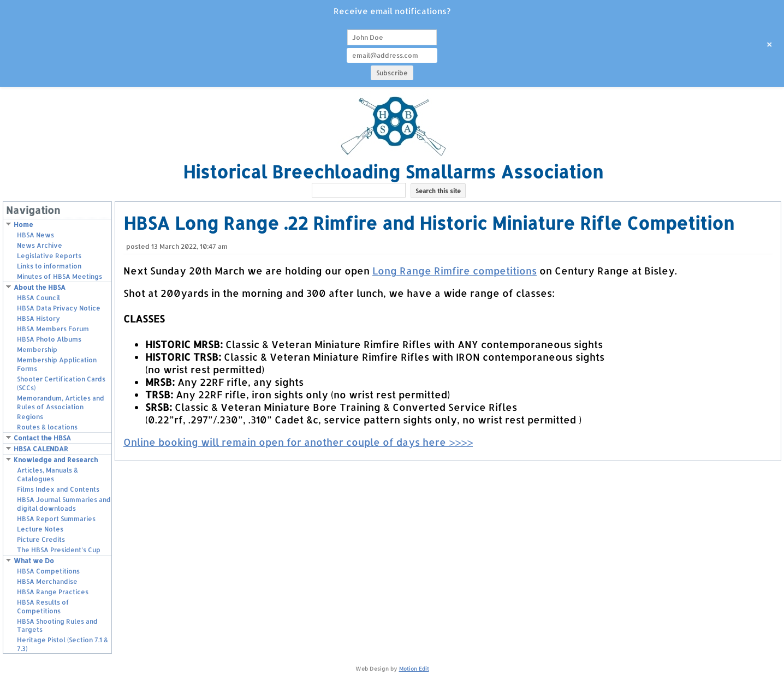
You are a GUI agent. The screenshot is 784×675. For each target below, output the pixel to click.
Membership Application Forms (57, 364)
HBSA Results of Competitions (43, 607)
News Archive (40, 245)
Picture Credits (41, 539)
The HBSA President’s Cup (59, 550)
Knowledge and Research (56, 460)
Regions (30, 417)
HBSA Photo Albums (49, 339)
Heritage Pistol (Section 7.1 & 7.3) (63, 644)
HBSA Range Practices (53, 592)
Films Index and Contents (58, 489)
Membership (37, 350)
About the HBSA (40, 287)
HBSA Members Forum (53, 329)
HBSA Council (38, 298)
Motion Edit (414, 668)
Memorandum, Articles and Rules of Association (61, 402)
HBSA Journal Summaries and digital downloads (64, 504)
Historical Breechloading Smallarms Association (393, 172)
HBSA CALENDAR (41, 449)
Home (23, 225)
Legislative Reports (49, 256)
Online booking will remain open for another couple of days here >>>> (298, 442)
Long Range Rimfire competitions (455, 270)
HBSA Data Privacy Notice (59, 308)
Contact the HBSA (42, 438)
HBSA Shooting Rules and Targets (57, 626)
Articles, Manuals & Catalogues (47, 474)
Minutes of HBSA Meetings (60, 276)
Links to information (49, 266)
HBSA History (38, 318)
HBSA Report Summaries (56, 519)
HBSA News (35, 235)
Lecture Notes (40, 529)
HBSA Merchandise (47, 581)
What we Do (34, 561)
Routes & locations (47, 427)
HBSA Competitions (48, 571)
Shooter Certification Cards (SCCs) (61, 383)
